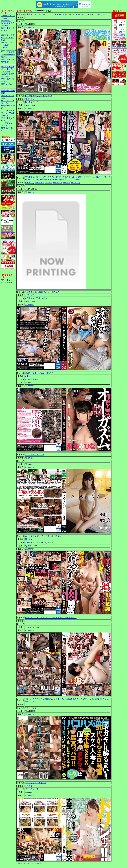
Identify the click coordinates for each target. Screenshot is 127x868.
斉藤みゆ (67, 183)
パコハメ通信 (31, 708)
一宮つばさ (30, 295)
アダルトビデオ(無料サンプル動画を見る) (8, 113)
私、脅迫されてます (33, 102)
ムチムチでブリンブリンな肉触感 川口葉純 (43, 536)
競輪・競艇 (10, 91)
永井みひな (30, 183)
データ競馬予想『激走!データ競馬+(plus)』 (8, 55)
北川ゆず (29, 458)
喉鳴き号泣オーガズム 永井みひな (39, 373)
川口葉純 (49, 183)
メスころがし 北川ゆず (35, 455)
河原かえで (40, 183)
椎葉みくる (58, 183)
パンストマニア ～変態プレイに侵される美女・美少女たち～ (51, 618)
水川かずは (30, 99)
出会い (4, 125)
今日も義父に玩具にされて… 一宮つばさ (42, 292)
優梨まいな (76, 183)
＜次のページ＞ (36, 863)
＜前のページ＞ (23, 863)
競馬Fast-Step (7, 84)
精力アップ (6, 120)
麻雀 (3, 93)
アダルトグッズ (8, 118)
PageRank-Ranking (8, 50)
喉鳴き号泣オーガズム (34, 379)
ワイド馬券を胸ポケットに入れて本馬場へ (8, 69)
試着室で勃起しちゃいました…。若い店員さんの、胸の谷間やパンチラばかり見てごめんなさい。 (67, 14)
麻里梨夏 (29, 786)
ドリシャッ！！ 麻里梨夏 (36, 783)
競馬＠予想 (6, 21)
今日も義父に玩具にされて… (37, 298)
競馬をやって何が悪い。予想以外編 (8, 38)
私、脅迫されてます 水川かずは (38, 96)
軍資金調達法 (7, 106)
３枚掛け (5, 47)
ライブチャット (8, 123)
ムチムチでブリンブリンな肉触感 (39, 542)
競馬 (3, 91)
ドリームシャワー (33, 789)
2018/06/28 (29, 27)
